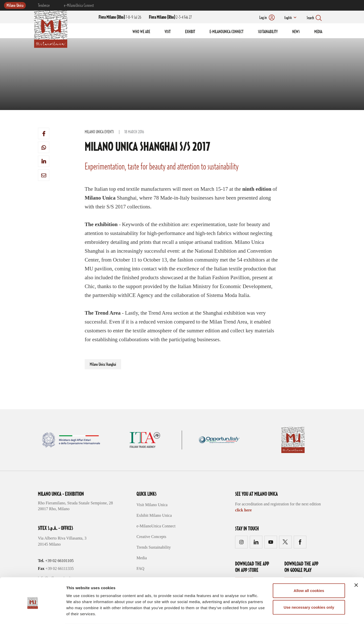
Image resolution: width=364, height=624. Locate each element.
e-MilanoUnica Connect (79, 6)
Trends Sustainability (154, 547)
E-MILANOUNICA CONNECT (226, 32)
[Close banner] (356, 565)
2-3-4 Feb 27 (170, 17)
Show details (265, 614)
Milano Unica (15, 6)
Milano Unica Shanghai (103, 364)
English (288, 18)
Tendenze (44, 6)
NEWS (296, 32)
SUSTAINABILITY (268, 32)
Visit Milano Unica (152, 505)
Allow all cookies (309, 570)
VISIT (168, 32)
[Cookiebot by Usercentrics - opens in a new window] (33, 614)
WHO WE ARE (141, 32)
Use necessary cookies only (309, 587)
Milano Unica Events (99, 132)
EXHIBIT (190, 32)
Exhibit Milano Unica (154, 515)
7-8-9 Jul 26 (120, 17)
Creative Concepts (151, 537)
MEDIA (318, 32)
